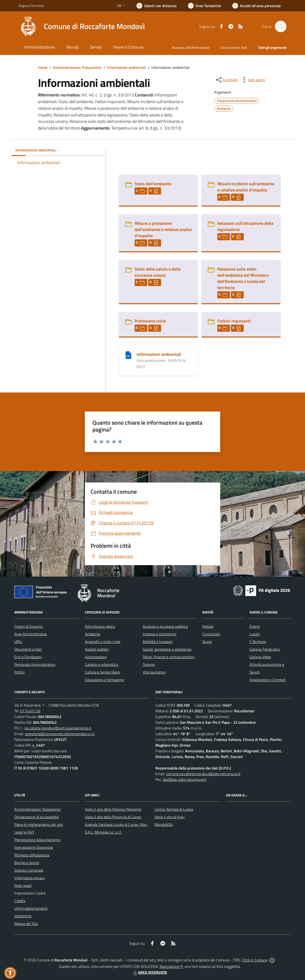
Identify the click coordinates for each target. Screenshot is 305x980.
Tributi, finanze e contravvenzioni (169, 657)
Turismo (149, 664)
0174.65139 (30, 711)
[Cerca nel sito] (281, 26)
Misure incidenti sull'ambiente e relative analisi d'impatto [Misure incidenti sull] (246, 187)
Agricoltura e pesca (100, 626)
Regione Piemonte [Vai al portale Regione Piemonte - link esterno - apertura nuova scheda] (31, 6)
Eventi (255, 626)
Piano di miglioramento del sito (39, 824)
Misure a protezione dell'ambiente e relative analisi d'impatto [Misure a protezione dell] (163, 229)
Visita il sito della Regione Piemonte (113, 809)
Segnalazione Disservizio (34, 847)
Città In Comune (255, 960)
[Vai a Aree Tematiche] (204, 6)
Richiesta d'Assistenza (32, 855)
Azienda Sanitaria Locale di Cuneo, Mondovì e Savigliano (129, 824)
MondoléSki (164, 824)
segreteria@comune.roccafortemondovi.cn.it (60, 734)
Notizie (208, 626)
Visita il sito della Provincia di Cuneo (113, 817)
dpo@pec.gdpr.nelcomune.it (185, 779)
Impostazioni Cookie (30, 893)
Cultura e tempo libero (102, 672)
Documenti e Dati (28, 649)
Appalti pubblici (97, 649)
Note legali (23, 885)
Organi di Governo (28, 626)
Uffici (18, 642)
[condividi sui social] (226, 80)
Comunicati (211, 634)
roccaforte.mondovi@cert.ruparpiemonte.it (58, 728)
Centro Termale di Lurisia (174, 809)
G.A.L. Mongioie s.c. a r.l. (103, 832)
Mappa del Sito (26, 924)
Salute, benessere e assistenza (167, 649)
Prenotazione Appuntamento (37, 840)
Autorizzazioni (96, 657)
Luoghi (255, 634)
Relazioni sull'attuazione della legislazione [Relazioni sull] (245, 226)
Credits (20, 901)
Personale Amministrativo (35, 664)
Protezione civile (150, 321)
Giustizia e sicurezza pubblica (165, 626)
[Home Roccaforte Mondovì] (82, 26)
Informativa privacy (30, 878)
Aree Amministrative (31, 634)
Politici (19, 672)
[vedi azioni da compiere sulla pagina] (253, 80)
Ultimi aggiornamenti (31, 908)
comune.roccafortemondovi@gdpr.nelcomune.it (203, 774)
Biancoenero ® (171, 966)
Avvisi (207, 642)
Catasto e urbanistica (102, 664)
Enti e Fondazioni (28, 657)
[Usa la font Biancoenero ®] (157, 6)
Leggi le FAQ (24, 832)
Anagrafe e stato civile (103, 642)
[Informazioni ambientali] (128, 355)
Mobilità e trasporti (158, 642)
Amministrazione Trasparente (77, 67)
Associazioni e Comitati (268, 680)
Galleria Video (260, 657)
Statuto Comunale (29, 870)
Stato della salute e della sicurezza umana (158, 272)
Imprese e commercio (160, 634)
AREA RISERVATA (150, 972)
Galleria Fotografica (265, 649)
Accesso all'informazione (191, 48)
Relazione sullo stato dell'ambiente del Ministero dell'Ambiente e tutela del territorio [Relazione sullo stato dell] (243, 278)
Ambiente (93, 634)
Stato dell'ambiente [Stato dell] (153, 184)
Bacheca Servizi (27, 863)
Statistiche (23, 916)
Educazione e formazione (104, 680)
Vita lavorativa (154, 672)
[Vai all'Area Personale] (257, 6)
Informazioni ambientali (126, 67)
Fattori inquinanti (234, 321)
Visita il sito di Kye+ (170, 817)
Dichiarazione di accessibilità (36, 817)
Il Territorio (258, 642)
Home (43, 67)
